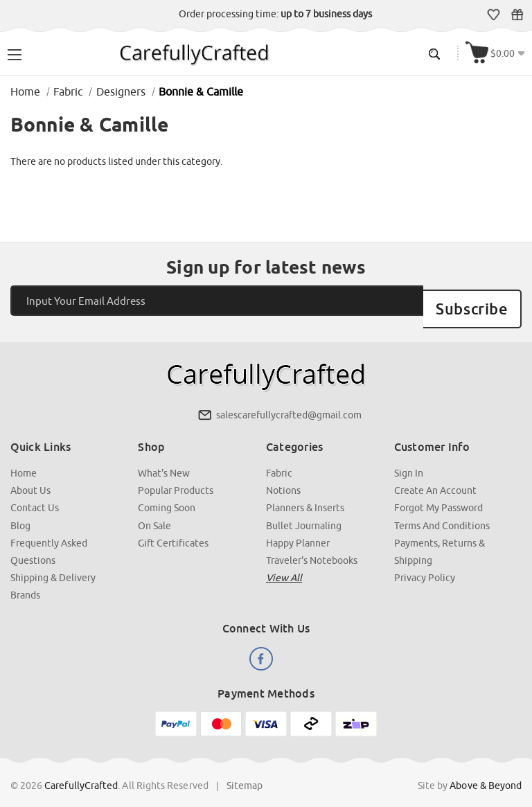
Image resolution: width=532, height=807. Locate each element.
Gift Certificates (518, 15)
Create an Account (435, 478)
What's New (165, 461)
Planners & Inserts (305, 495)
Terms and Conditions (442, 513)
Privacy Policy (425, 565)
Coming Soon (167, 495)
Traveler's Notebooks (312, 547)
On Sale (155, 513)
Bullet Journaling (304, 513)
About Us (30, 478)
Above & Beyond (486, 772)
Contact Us (35, 495)
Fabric (279, 461)
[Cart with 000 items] (496, 53)
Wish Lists (494, 15)
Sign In (409, 461)
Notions (283, 478)
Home (24, 461)
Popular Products (176, 478)
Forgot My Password (438, 495)
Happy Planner (298, 530)
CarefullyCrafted (82, 772)
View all (284, 565)
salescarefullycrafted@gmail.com (289, 402)
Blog (20, 513)
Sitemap (245, 772)
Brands (25, 582)
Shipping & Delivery (53, 565)
